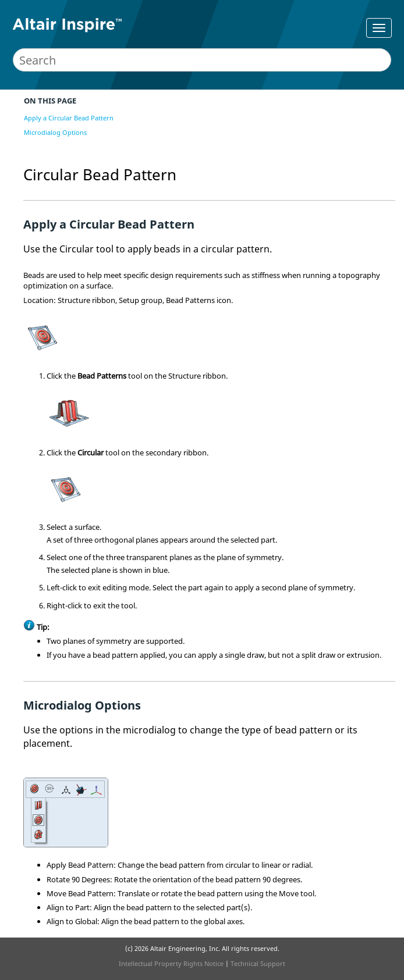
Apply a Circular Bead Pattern (69, 118)
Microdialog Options (55, 132)
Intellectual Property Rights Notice (171, 963)
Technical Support (258, 963)
